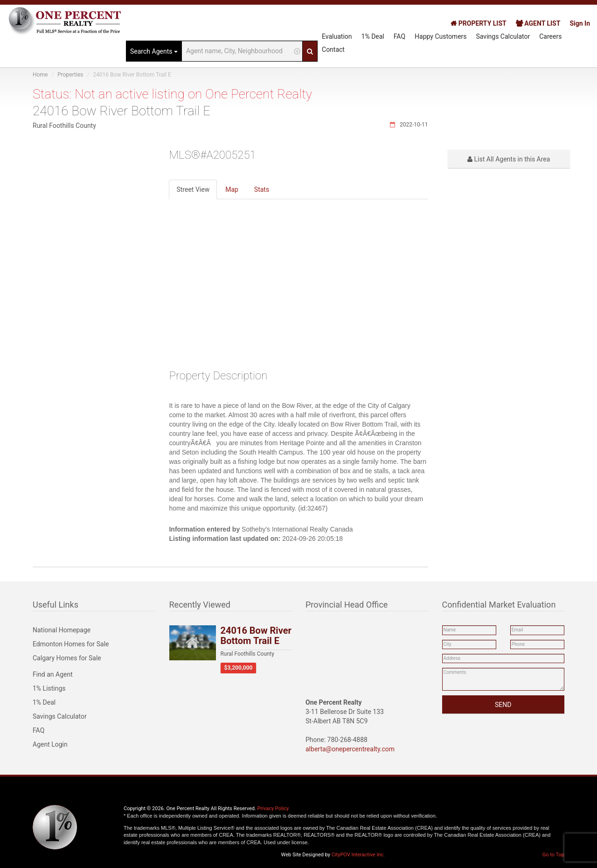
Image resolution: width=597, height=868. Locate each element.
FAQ (399, 36)
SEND (503, 705)
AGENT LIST (538, 23)
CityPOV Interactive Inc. (358, 855)
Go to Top (553, 855)
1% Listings (49, 688)
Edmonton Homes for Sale (71, 644)
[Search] (310, 51)
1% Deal (373, 36)
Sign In (580, 23)
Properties (70, 75)
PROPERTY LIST (478, 23)
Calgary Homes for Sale (67, 658)
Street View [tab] (193, 189)
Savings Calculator (503, 36)
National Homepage (62, 630)
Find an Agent (53, 674)
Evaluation (337, 36)
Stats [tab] (262, 189)
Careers (550, 36)
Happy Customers (441, 36)
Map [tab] (232, 189)
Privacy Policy (273, 808)
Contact (333, 49)
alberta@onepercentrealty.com (350, 749)
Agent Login (50, 744)
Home (40, 75)
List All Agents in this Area (509, 159)
